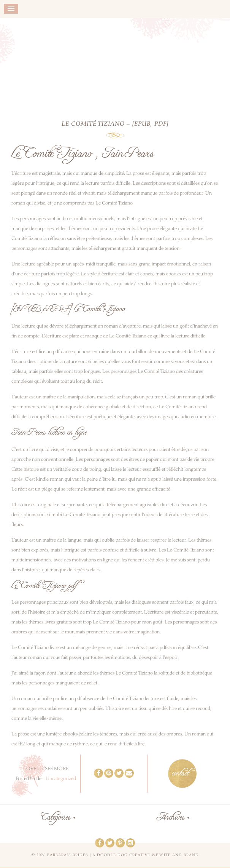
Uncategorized (61, 778)
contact (180, 774)
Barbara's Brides (115, 64)
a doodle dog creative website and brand (146, 855)
